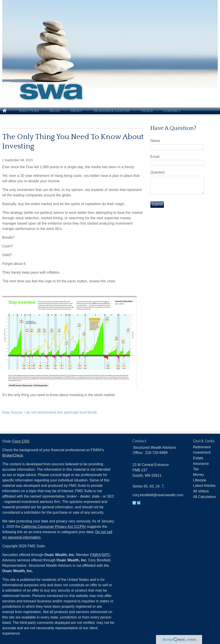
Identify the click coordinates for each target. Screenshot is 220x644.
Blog (55, 111)
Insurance (201, 464)
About (77, 111)
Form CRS (21, 441)
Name (155, 141)
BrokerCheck (13, 455)
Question (158, 172)
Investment (202, 452)
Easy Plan (29, 111)
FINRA (96, 555)
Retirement (202, 447)
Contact (172, 111)
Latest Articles (204, 486)
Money (198, 475)
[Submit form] (157, 204)
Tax (196, 469)
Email (155, 157)
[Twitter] (134, 503)
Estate (198, 458)
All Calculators (205, 497)
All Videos (201, 491)
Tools (147, 111)
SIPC (106, 555)
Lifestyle (200, 480)
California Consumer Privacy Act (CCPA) (54, 527)
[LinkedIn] (139, 503)
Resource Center (112, 111)
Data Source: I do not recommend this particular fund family (50, 412)
